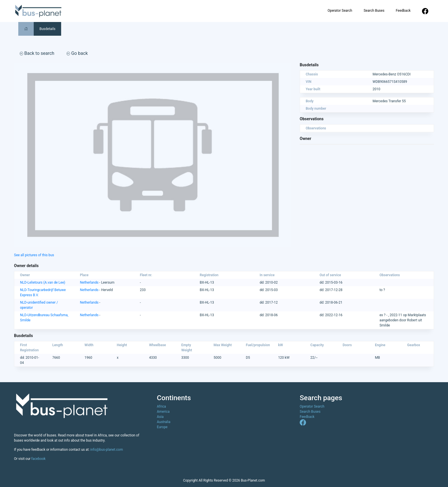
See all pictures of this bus (34, 255)
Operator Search (340, 11)
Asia (160, 417)
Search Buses (374, 11)
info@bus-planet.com (107, 450)
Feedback (403, 11)
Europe (162, 427)
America (163, 412)
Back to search (37, 53)
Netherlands (89, 282)
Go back (77, 53)
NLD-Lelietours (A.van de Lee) (43, 282)
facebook (39, 459)
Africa (161, 406)
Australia (164, 422)
